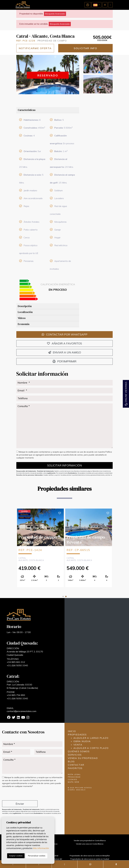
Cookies (73, 779)
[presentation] (17, 794)
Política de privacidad (40, 780)
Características (27, 110)
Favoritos (75, 768)
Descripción (25, 306)
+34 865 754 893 (16, 695)
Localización (25, 312)
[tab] (48, 110)
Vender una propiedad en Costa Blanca (90, 840)
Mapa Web (73, 782)
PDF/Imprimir (64, 361)
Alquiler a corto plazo (91, 748)
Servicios (75, 755)
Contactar (76, 765)
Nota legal (74, 774)
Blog (71, 761)
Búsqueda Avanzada (55, 14)
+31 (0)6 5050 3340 (17, 665)
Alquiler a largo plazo (91, 738)
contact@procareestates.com (21, 711)
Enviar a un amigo (65, 352)
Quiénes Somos (79, 751)
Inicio (72, 731)
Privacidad (74, 777)
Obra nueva (82, 741)
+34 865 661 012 (16, 662)
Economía (24, 324)
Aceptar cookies (16, 856)
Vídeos (22, 318)
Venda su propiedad (83, 758)
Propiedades (77, 735)
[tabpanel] (40, 548)
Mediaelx (81, 790)
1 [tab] (63, 596)
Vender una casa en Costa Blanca (90, 844)
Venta (78, 745)
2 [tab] (66, 596)
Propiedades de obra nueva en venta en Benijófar (90, 856)
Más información (41, 848)
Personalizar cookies (37, 856)
